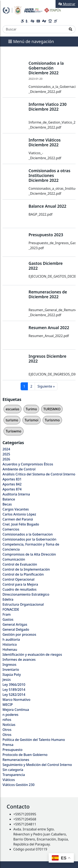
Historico (10, 644)
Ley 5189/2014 (14, 690)
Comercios (11, 529)
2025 (6, 454)
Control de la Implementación (26, 569)
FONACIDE (11, 609)
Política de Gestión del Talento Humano (34, 740)
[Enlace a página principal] (32, 10)
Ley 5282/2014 (14, 695)
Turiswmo (13, 431)
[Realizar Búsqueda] (71, 29)
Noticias (9, 725)
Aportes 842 (12, 484)
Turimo (31, 409)
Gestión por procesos (19, 634)
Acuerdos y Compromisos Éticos (28, 464)
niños (7, 720)
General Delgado (16, 629)
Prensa (8, 745)
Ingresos (9, 665)
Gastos (8, 619)
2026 (6, 459)
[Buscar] (34, 29)
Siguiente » (46, 386)
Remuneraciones (16, 760)
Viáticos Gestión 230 (19, 785)
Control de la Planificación (23, 574)
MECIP (8, 705)
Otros (7, 730)
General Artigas (15, 624)
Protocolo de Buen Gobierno (25, 755)
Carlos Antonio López (19, 514)
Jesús (7, 680)
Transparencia (14, 775)
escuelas (12, 409)
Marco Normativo (16, 700)
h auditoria (11, 639)
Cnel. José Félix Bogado (21, 524)
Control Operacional (19, 579)
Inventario (11, 670)
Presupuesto (12, 750)
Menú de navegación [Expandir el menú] (31, 41)
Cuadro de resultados (19, 589)
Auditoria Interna (16, 494)
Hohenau (10, 649)
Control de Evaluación (20, 564)
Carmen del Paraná (18, 519)
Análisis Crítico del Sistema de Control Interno (39, 474)
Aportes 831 (12, 479)
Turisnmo (52, 420)
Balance (9, 499)
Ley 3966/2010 (14, 685)
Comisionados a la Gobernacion (28, 534)
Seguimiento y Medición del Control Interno (37, 765)
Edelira (8, 599)
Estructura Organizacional (23, 604)
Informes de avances (19, 660)
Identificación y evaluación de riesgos (32, 654)
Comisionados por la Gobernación (29, 539)
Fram (7, 614)
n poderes (10, 715)
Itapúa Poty (12, 675)
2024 (6, 449)
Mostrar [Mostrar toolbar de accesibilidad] (67, 4)
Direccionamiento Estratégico (26, 594)
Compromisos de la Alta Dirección (29, 554)
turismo (12, 420)
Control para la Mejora (20, 584)
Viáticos (9, 780)
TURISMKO (52, 409)
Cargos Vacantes (16, 509)
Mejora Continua (16, 710)
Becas (7, 504)
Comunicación (14, 559)
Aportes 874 (12, 489)
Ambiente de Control (19, 469)
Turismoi (31, 420)
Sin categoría (13, 770)
